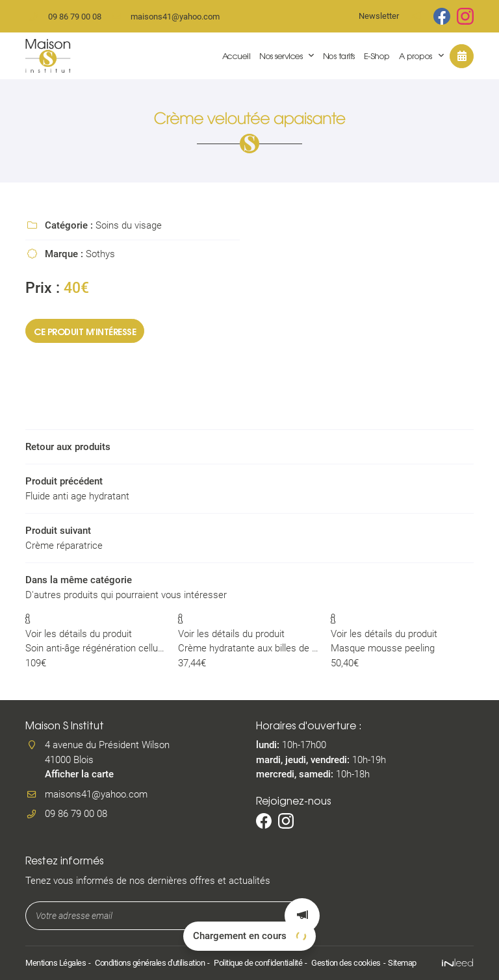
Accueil (237, 56)
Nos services (281, 56)
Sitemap (402, 963)
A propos (416, 56)
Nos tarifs (339, 56)
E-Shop (377, 56)
